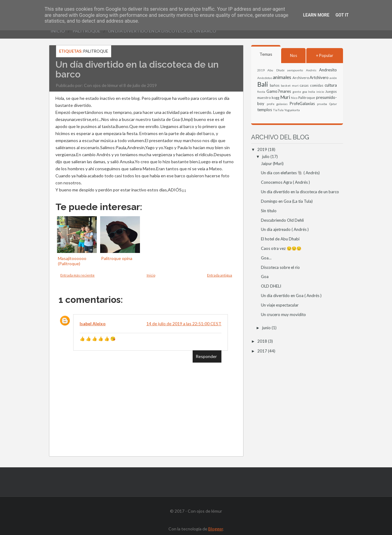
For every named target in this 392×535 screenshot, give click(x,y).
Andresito (328, 70)
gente (297, 92)
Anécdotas (265, 78)
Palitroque (87, 31)
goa (305, 92)
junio (267, 328)
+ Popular (325, 55)
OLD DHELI (271, 286)
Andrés (311, 70)
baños (275, 85)
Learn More (316, 15)
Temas (266, 54)
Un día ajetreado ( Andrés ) (285, 229)
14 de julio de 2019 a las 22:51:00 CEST (184, 324)
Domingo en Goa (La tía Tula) (287, 201)
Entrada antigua (220, 275)
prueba (322, 104)
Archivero (301, 77)
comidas (317, 85)
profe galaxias (277, 104)
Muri (285, 97)
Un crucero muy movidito (283, 315)
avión (333, 78)
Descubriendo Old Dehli (282, 220)
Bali (263, 84)
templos (265, 110)
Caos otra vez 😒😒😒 (281, 248)
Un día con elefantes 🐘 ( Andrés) (290, 173)
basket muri (290, 85)
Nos (294, 55)
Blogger (216, 529)
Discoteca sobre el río (280, 267)
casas (304, 85)
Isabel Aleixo (93, 324)
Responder (206, 356)
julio (266, 156)
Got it (342, 15)
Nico (294, 98)
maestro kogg (268, 97)
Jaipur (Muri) (272, 164)
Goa (265, 277)
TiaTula (278, 110)
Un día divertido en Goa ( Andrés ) (291, 296)
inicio (320, 92)
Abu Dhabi (276, 70)
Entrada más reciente (77, 275)
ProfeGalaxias (302, 104)
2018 (263, 341)
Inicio (58, 31)
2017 (263, 351)
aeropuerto (295, 70)
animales (282, 77)
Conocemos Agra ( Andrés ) (285, 182)
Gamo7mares (279, 91)
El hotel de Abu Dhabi (280, 239)
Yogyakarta (292, 110)
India (312, 92)
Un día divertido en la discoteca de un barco (162, 31)
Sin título (269, 211)
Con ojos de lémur (101, 85)
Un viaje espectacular (280, 305)
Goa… (266, 258)
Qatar (333, 104)
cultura (331, 85)
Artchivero (319, 77)
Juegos (331, 91)
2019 (261, 70)
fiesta (261, 92)
